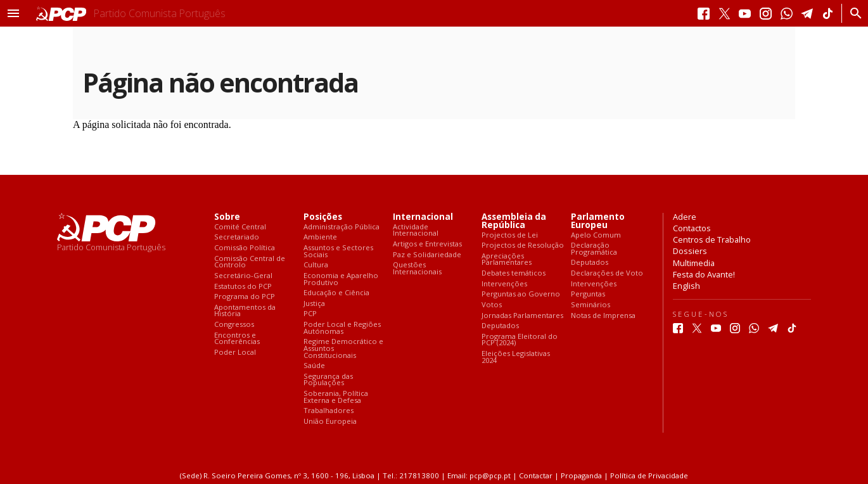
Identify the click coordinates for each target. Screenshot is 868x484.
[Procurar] (852, 13)
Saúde (314, 366)
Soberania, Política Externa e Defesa (336, 397)
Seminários (590, 305)
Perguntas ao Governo (521, 294)
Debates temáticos (514, 273)
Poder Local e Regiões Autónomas (342, 328)
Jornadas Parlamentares (522, 316)
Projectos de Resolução (523, 245)
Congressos (234, 325)
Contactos (692, 228)
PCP (310, 314)
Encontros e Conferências (237, 339)
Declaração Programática (594, 249)
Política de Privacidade (649, 475)
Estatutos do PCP (243, 287)
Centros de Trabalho (712, 239)
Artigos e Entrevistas (427, 244)
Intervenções (504, 284)
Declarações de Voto (607, 273)
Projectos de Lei (510, 235)
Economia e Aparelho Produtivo (341, 279)
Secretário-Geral (243, 276)
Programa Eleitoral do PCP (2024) (520, 340)
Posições (323, 217)
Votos (492, 305)
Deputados (500, 326)
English (686, 286)
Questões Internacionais (417, 268)
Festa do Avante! (704, 274)
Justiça (314, 304)
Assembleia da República (514, 221)
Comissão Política (245, 248)
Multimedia (694, 263)
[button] (13, 13)
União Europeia (330, 422)
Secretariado (237, 237)
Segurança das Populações (328, 380)
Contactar (536, 475)
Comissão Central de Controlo (250, 262)
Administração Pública (341, 227)
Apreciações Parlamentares (507, 259)
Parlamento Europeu (598, 221)
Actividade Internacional (416, 230)
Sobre (227, 217)
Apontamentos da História (245, 311)
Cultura (316, 265)
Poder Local (235, 353)
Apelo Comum (596, 235)
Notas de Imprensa (603, 316)
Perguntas (588, 294)
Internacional (423, 217)
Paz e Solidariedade (427, 255)
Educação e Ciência (336, 293)
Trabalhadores (329, 411)
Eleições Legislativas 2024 (516, 357)
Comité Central (240, 227)
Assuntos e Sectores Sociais (338, 251)
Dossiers (690, 251)
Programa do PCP (245, 297)
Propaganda (581, 475)
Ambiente (320, 237)
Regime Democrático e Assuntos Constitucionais (343, 348)
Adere (685, 217)
